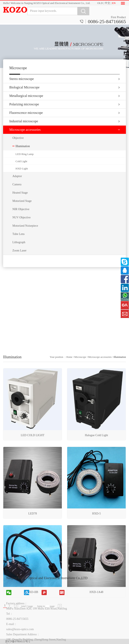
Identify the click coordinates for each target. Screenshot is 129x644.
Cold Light (21, 168)
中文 (107, 3)
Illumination (120, 417)
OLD (100, 3)
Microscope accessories (100, 417)
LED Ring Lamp (24, 161)
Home (69, 417)
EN (114, 3)
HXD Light (22, 175)
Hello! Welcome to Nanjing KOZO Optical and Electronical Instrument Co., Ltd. (47, 3)
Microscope (80, 417)
